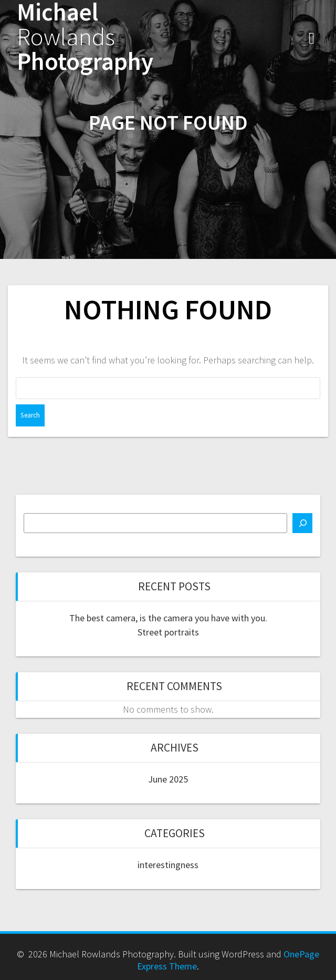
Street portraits (168, 632)
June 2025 (168, 779)
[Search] (302, 523)
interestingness (168, 865)
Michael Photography (85, 37)
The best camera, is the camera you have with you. (168, 618)
